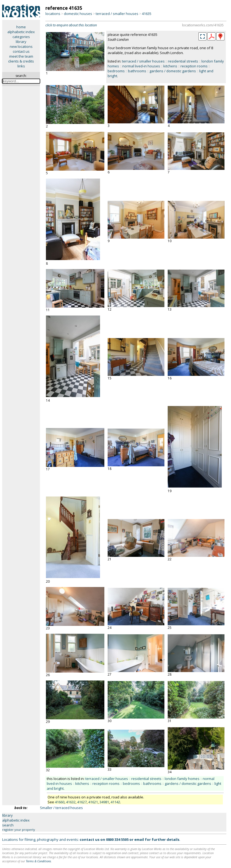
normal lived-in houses (141, 66)
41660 (60, 802)
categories (21, 37)
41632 (71, 802)
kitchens (170, 66)
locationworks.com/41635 (203, 25)
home (21, 27)
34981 (104, 802)
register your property (19, 830)
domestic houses (78, 14)
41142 (115, 802)
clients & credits (21, 61)
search (8, 825)
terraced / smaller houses (117, 14)
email (139, 839)
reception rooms (194, 66)
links (21, 66)
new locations (21, 46)
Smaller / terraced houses (61, 808)
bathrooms (137, 71)
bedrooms (116, 71)
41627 (82, 802)
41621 (93, 802)
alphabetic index (21, 32)
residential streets (183, 61)
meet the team (21, 56)
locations (53, 14)
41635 (147, 14)
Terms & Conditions (38, 861)
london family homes (182, 779)
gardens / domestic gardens (173, 71)
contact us (21, 51)
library (21, 42)
